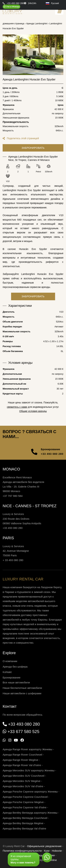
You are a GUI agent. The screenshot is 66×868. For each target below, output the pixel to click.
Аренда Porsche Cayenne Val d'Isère (25, 807)
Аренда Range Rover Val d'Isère (22, 765)
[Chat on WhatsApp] (11, 7)
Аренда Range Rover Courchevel (22, 755)
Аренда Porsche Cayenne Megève (23, 802)
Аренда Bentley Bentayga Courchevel (25, 818)
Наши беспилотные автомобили (22, 688)
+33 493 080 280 (52, 454)
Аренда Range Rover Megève (20, 760)
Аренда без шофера (15, 667)
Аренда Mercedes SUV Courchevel (23, 776)
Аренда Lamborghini (37, 23)
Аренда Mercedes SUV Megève (22, 781)
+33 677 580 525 (23, 732)
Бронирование (12, 677)
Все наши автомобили (16, 682)
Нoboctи (57, 851)
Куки (47, 851)
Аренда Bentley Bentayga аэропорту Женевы (30, 813)
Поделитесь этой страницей (21, 138)
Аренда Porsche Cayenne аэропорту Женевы (30, 792)
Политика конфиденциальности (22, 851)
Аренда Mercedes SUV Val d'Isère (23, 786)
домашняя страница (13, 23)
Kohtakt (7, 672)
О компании (10, 661)
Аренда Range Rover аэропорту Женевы (27, 749)
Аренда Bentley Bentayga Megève (23, 823)
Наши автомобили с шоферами (22, 693)
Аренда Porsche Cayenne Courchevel (25, 797)
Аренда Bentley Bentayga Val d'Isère (24, 828)
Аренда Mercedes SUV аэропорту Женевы (29, 770)
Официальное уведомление (44, 846)
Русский (52, 3)
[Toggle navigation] (59, 12)
